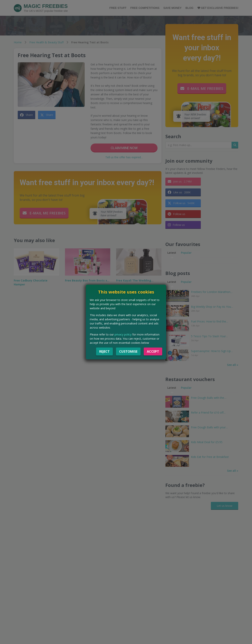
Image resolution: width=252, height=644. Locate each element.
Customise (128, 351)
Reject (104, 351)
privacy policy (123, 334)
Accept (153, 351)
